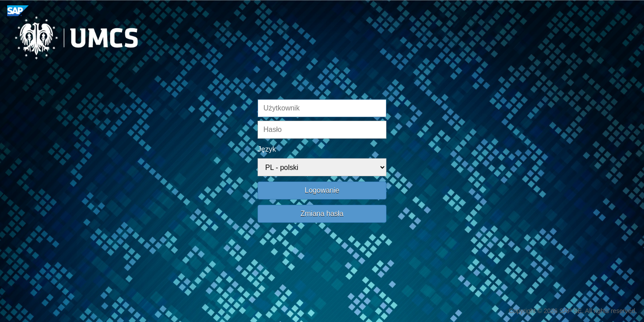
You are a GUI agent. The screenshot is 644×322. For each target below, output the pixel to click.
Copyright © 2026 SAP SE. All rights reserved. (573, 311)
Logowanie (322, 190)
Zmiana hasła (322, 214)
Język (267, 149)
